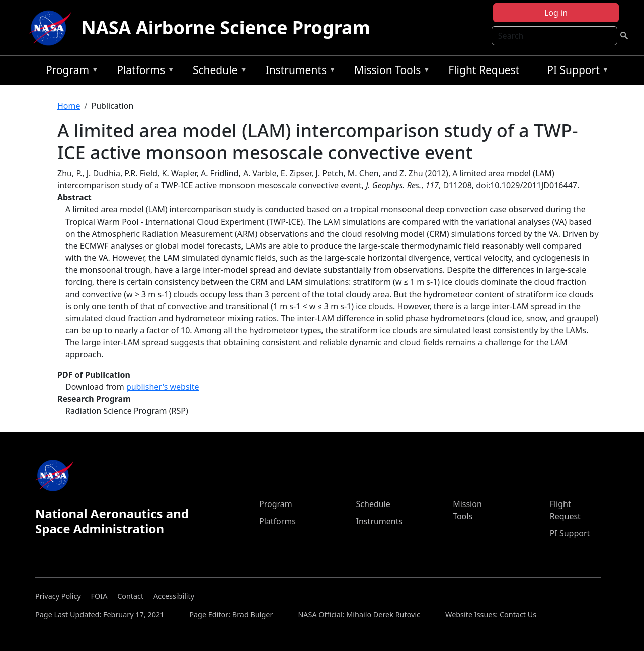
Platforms (143, 72)
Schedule (217, 72)
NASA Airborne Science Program (226, 27)
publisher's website (163, 387)
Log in (556, 13)
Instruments (298, 72)
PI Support (575, 72)
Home (69, 106)
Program (70, 72)
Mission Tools (390, 72)
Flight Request (484, 70)
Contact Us (518, 614)
